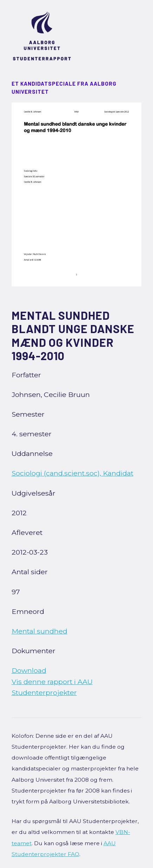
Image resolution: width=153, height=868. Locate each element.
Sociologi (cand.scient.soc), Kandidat (72, 473)
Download (29, 670)
